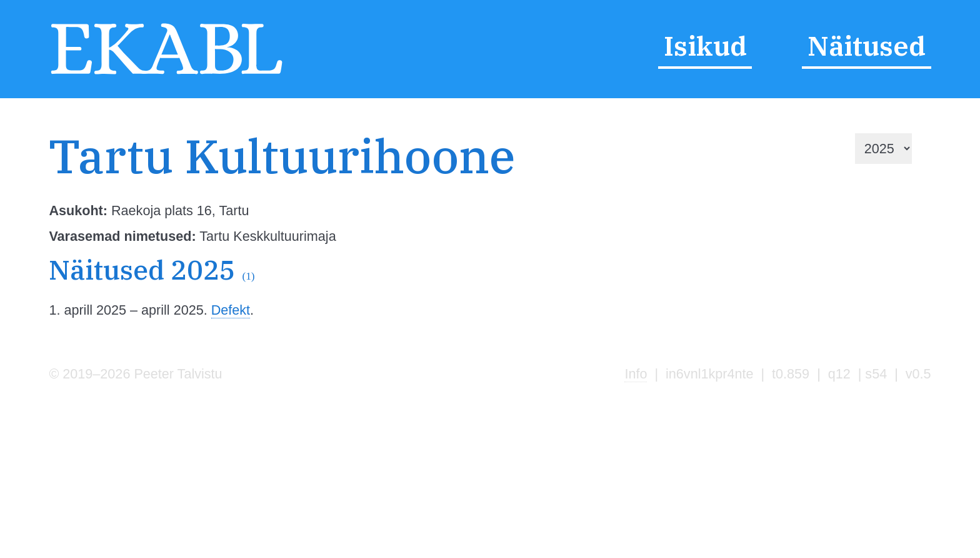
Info (636, 374)
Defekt (231, 310)
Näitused (867, 46)
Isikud (705, 46)
